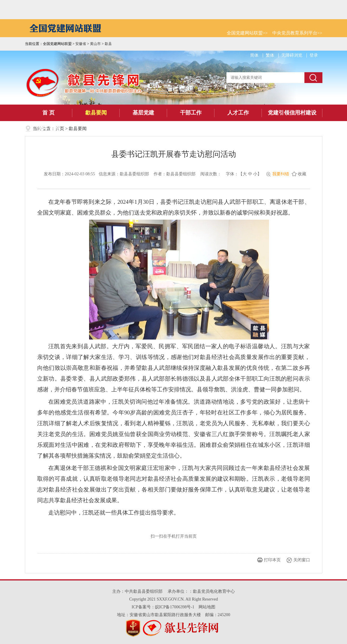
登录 (314, 55)
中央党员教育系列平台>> (297, 33)
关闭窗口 (302, 560)
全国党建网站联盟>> (247, 33)
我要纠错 (281, 174)
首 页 (48, 113)
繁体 (270, 55)
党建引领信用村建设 (292, 113)
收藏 (302, 174)
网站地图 (207, 607)
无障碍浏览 (292, 55)
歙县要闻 (96, 113)
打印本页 (272, 560)
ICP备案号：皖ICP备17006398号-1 (163, 607)
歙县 (108, 44)
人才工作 (238, 113)
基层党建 (143, 113)
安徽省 (81, 44)
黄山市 (95, 44)
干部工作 (191, 113)
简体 (254, 55)
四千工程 (49, 129)
